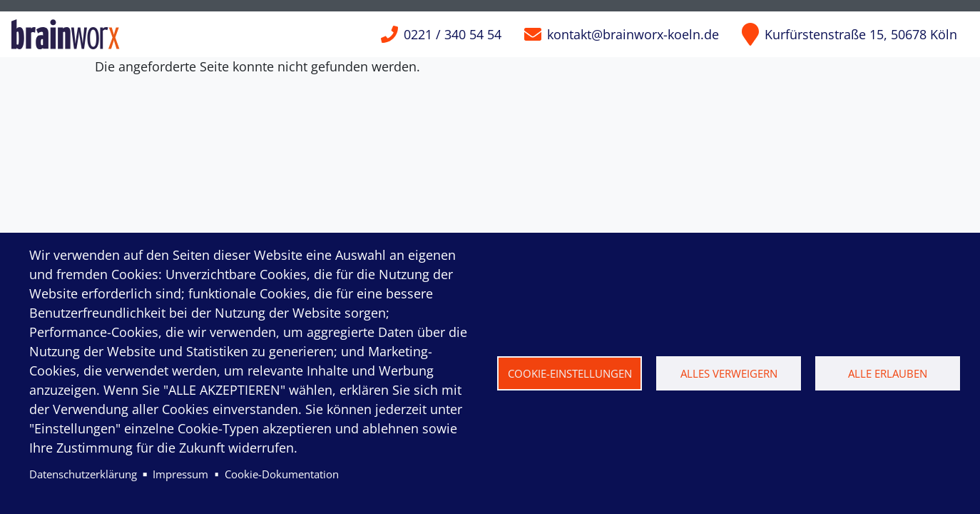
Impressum (180, 474)
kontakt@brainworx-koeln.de (633, 34)
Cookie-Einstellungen (570, 373)
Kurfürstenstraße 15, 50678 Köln (861, 34)
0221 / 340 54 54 (453, 34)
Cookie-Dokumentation (282, 474)
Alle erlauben (888, 373)
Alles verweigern (729, 373)
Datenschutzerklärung (83, 474)
